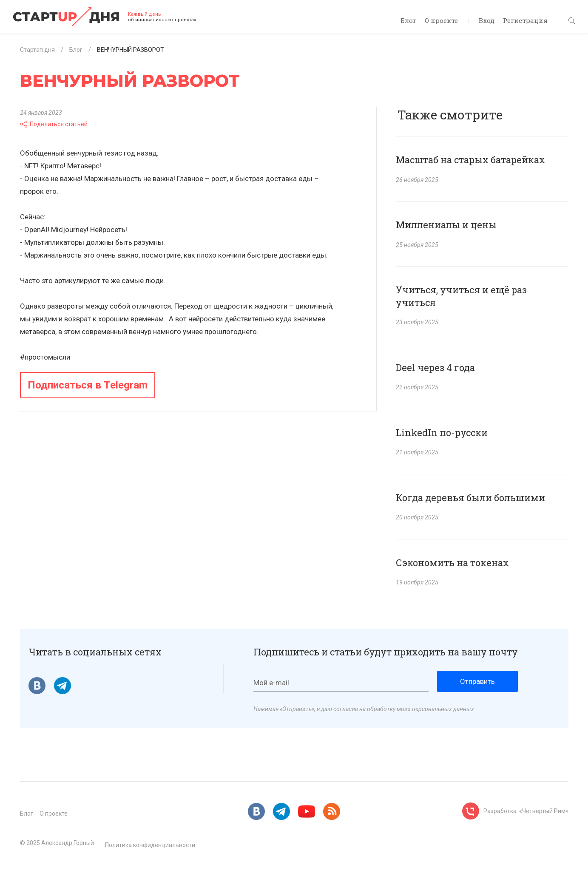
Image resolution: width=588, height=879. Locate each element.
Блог (408, 20)
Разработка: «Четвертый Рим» (526, 811)
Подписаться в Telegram (88, 385)
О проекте (441, 20)
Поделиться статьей (54, 124)
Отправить (477, 681)
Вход (487, 20)
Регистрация (525, 20)
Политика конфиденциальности (150, 845)
